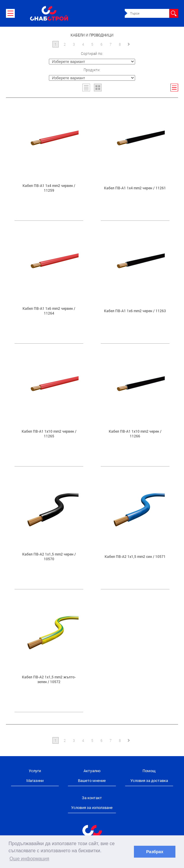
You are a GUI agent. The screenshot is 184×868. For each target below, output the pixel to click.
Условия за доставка (149, 780)
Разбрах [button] (155, 852)
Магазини (35, 780)
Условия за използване (92, 807)
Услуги (35, 771)
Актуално (92, 771)
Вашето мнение (92, 780)
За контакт (92, 798)
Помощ (149, 771)
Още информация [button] (29, 859)
